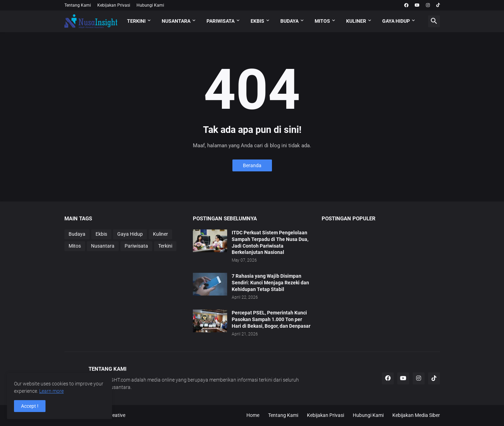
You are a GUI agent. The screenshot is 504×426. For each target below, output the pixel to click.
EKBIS (257, 21)
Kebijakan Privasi (114, 5)
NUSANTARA (176, 21)
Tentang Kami (78, 5)
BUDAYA (289, 21)
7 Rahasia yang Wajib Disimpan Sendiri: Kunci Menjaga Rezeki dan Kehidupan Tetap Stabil (270, 283)
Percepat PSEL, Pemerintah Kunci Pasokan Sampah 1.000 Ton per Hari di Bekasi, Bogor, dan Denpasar (271, 319)
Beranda (252, 165)
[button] (434, 21)
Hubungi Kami (150, 5)
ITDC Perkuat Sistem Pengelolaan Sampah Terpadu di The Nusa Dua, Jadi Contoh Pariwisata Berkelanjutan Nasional (270, 243)
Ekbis (101, 234)
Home (253, 415)
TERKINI (136, 21)
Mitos (75, 246)
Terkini (165, 246)
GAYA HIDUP (396, 21)
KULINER (356, 21)
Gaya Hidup (130, 234)
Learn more (51, 391)
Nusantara (103, 246)
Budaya (77, 234)
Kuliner (160, 234)
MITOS (322, 21)
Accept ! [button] (30, 406)
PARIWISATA (220, 21)
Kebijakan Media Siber (416, 415)
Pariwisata (136, 246)
